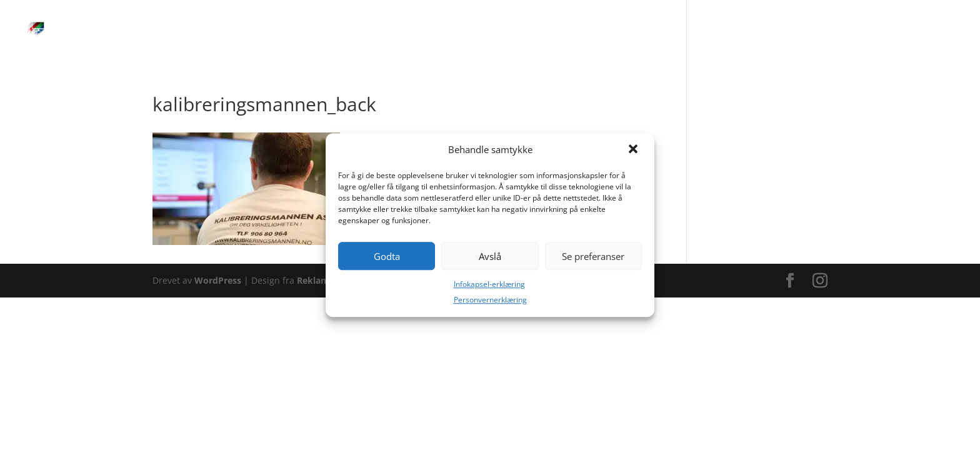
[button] (634, 150)
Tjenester (462, 30)
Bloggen (841, 30)
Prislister (576, 30)
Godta (387, 256)
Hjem (412, 30)
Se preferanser (593, 256)
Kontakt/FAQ (905, 30)
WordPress (218, 280)
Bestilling (520, 30)
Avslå (490, 256)
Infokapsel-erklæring (489, 284)
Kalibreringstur (646, 30)
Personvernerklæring (490, 300)
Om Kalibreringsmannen (751, 30)
